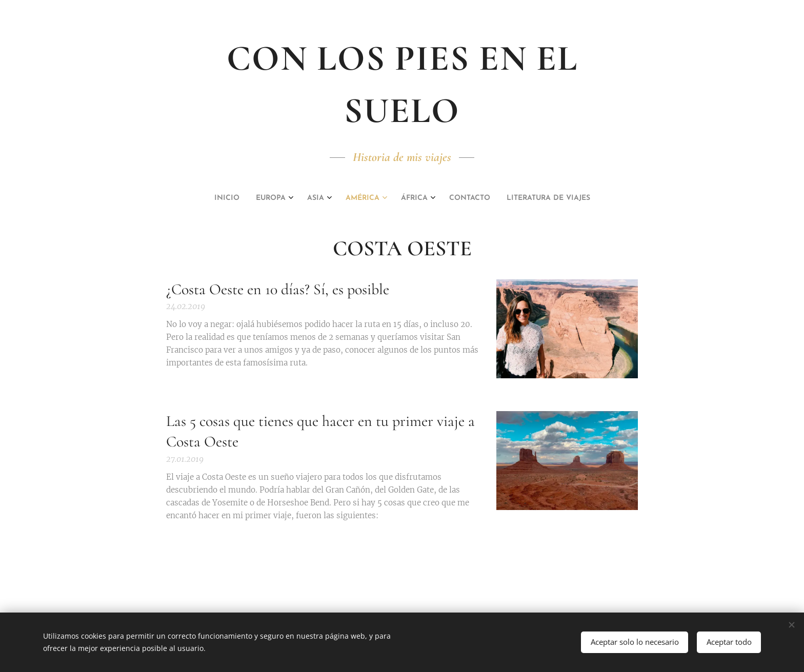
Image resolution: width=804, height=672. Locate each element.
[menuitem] (347, 198)
